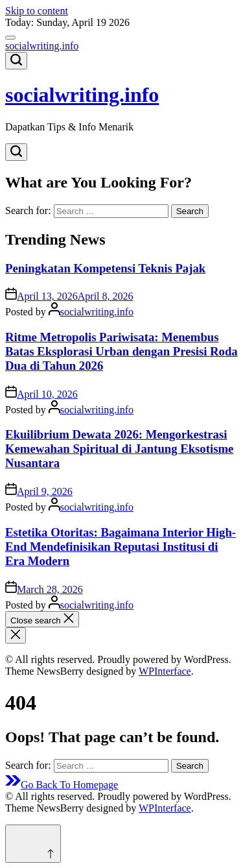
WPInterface (165, 671)
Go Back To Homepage (62, 785)
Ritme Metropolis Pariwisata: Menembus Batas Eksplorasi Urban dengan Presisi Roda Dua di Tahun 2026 (121, 351)
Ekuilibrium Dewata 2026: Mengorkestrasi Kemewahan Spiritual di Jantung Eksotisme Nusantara (119, 449)
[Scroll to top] (33, 844)
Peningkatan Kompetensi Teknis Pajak (105, 268)
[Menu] (10, 38)
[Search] (16, 61)
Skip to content (37, 11)
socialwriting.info (42, 46)
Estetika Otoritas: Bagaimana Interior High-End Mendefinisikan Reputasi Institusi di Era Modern (121, 547)
